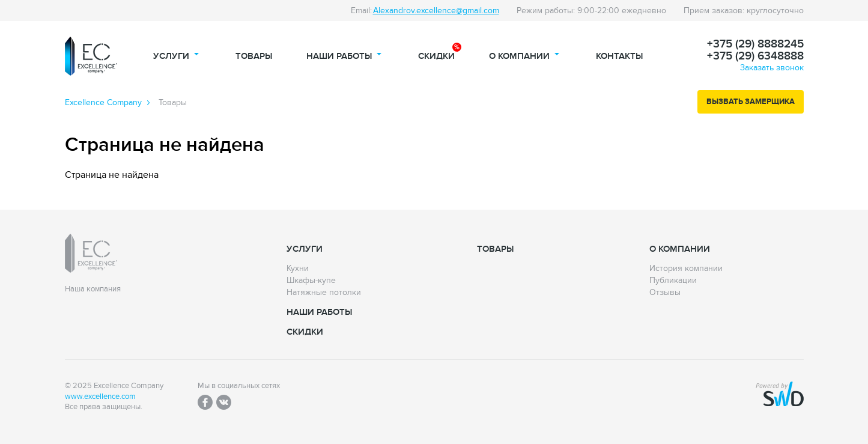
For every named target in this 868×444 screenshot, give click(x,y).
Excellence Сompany (103, 103)
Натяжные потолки (324, 293)
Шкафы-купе (311, 281)
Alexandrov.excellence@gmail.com (436, 11)
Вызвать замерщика (751, 102)
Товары (254, 56)
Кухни (298, 269)
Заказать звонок (772, 68)
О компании (519, 56)
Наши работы (339, 56)
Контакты (619, 56)
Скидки (436, 56)
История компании (686, 269)
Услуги (171, 56)
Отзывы (665, 293)
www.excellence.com (100, 397)
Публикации (673, 281)
